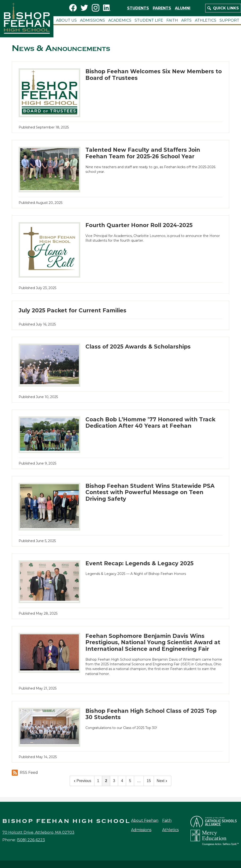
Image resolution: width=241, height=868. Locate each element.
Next (163, 781)
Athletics (170, 830)
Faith (167, 820)
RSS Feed (25, 773)
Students (138, 8)
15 (149, 781)
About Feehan (145, 820)
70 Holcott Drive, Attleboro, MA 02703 (38, 832)
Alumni (183, 8)
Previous (82, 781)
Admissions (141, 830)
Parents (162, 8)
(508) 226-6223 (31, 840)
